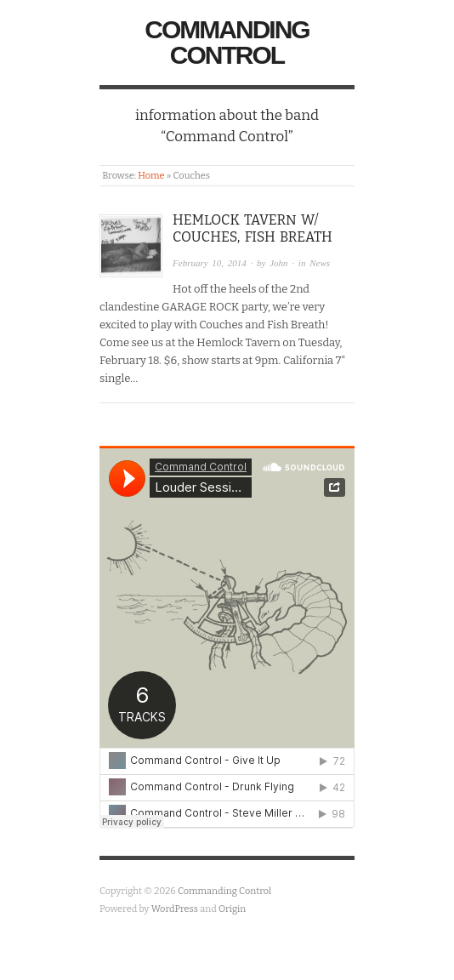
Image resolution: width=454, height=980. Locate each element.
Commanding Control (227, 42)
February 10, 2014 (210, 263)
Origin (232, 909)
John (278, 263)
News (320, 263)
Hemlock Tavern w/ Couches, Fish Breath (253, 229)
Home (151, 176)
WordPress (175, 909)
